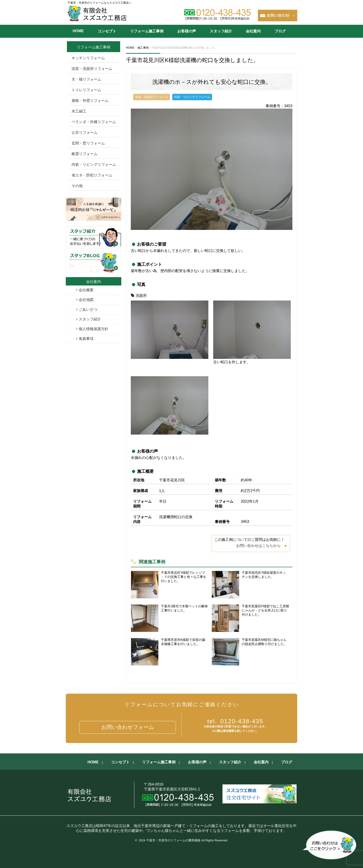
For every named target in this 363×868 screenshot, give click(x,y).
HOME (78, 31)
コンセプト (107, 31)
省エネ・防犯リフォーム (92, 175)
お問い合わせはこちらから (258, 546)
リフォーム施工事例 (147, 31)
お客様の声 (187, 31)
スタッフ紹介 (221, 31)
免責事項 (86, 339)
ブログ (280, 31)
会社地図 (86, 300)
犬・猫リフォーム (86, 79)
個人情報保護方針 (94, 329)
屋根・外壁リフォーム (90, 101)
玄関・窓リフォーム (88, 143)
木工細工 (79, 111)
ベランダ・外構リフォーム (94, 122)
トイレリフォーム (86, 90)
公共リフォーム (84, 133)
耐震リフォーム (84, 154)
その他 (77, 186)
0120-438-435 (235, 721)
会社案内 (253, 31)
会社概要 (86, 290)
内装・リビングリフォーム (94, 165)
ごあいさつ (88, 309)
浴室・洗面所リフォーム (92, 69)
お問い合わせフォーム (128, 727)
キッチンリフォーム (88, 58)
